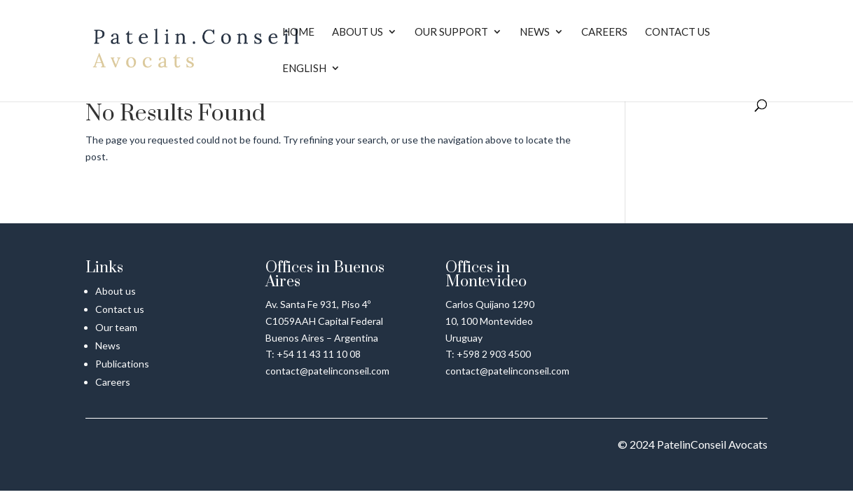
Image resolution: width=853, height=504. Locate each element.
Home (298, 32)
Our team (116, 327)
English (304, 69)
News (535, 32)
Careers (604, 32)
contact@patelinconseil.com (327, 371)
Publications (122, 364)
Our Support (451, 32)
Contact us (678, 32)
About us (358, 32)
